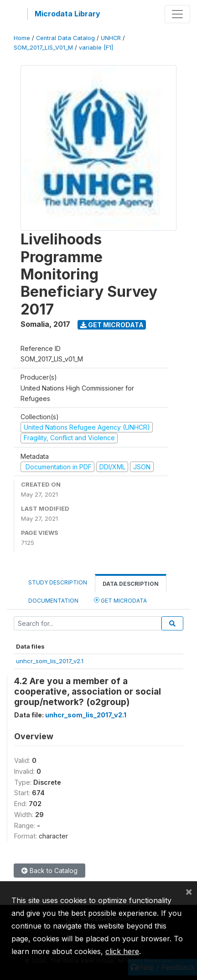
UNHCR (111, 38)
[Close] (189, 891)
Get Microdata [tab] (120, 600)
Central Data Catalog (65, 38)
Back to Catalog (49, 871)
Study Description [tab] (58, 582)
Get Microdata (112, 325)
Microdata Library (67, 14)
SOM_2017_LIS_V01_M (43, 48)
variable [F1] (96, 48)
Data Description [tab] (131, 584)
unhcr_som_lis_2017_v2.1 (50, 661)
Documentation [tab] (53, 601)
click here (122, 951)
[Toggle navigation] (177, 14)
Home (22, 38)
